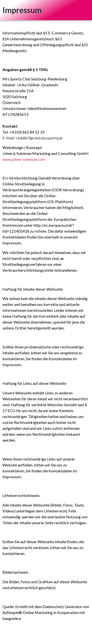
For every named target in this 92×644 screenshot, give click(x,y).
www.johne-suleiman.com (24, 159)
